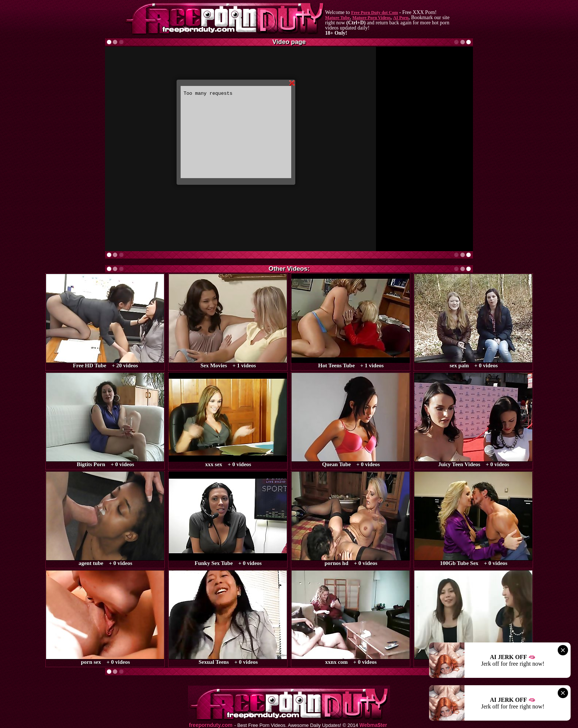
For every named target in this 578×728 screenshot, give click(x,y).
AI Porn (401, 18)
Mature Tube (337, 18)
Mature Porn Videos (372, 18)
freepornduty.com (211, 725)
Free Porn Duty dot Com (374, 13)
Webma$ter (373, 725)
